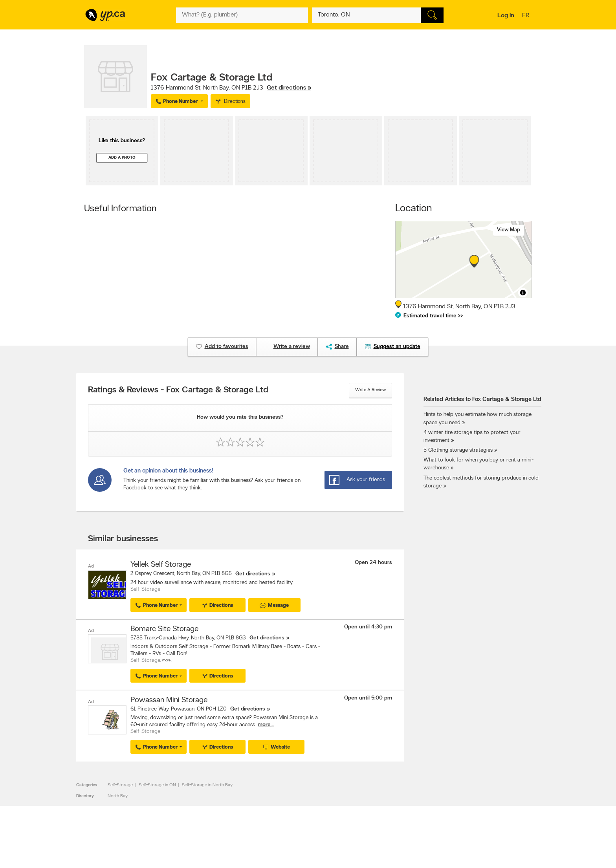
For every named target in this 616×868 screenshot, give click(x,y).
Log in (506, 16)
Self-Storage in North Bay (207, 785)
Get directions (253, 574)
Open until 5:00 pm (368, 698)
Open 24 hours (373, 563)
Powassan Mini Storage (169, 700)
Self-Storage (120, 785)
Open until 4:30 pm (368, 627)
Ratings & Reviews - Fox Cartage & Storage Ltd (178, 390)
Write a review (370, 390)
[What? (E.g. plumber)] (242, 15)
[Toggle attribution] (523, 293)
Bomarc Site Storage (164, 629)
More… (167, 660)
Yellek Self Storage (161, 565)
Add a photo (122, 158)
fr (527, 16)
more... (266, 724)
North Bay (118, 796)
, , (231, 88)
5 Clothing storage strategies (458, 450)
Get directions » (289, 88)
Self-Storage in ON (157, 785)
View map (509, 230)
